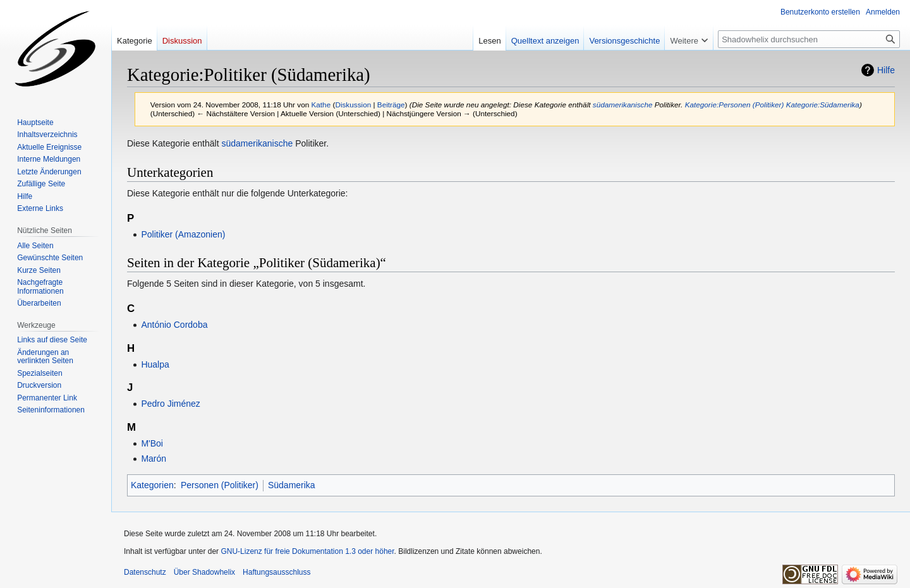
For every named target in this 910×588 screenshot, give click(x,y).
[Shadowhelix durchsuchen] (809, 39)
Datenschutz (145, 572)
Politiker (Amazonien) (183, 234)
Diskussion (353, 105)
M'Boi (152, 443)
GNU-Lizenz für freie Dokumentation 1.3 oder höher (307, 551)
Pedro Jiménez (170, 404)
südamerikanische (623, 105)
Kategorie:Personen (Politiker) (735, 105)
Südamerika (292, 485)
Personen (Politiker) (220, 485)
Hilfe (886, 70)
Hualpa (155, 364)
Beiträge (391, 105)
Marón (154, 459)
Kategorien (152, 485)
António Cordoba (174, 325)
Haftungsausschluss (276, 572)
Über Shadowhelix (204, 572)
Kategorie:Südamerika (823, 105)
